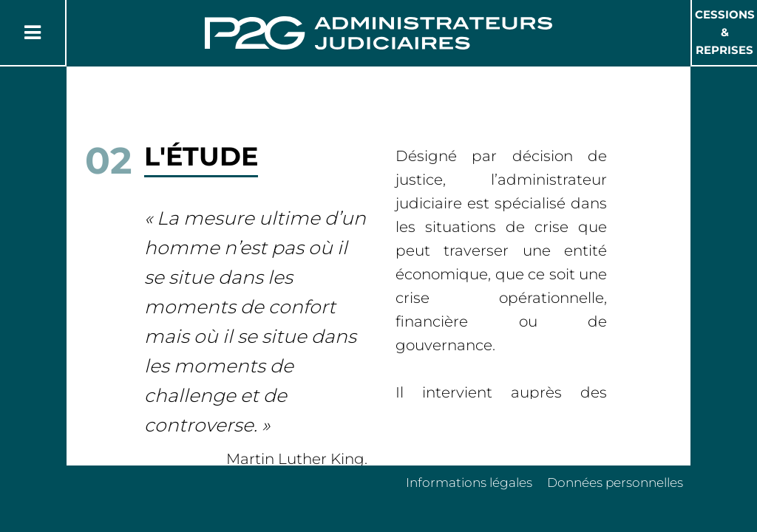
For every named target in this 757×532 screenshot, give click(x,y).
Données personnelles (615, 482)
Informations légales (469, 482)
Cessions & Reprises (725, 32)
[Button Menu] (33, 33)
